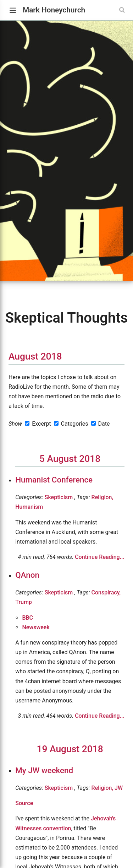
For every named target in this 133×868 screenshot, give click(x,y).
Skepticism (59, 497)
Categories (75, 424)
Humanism (29, 507)
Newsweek (36, 627)
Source (24, 803)
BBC (27, 618)
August (23, 356)
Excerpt (41, 424)
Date (104, 424)
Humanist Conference (54, 480)
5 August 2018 (70, 459)
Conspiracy (106, 592)
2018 (51, 356)
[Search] (123, 10)
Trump (24, 602)
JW (119, 788)
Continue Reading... (100, 557)
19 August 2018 (70, 749)
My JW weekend (44, 770)
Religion (102, 497)
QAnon (27, 575)
